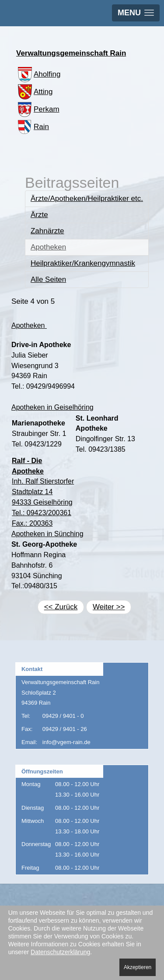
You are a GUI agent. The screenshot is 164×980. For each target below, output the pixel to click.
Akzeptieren (138, 967)
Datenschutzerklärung (60, 952)
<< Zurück (61, 607)
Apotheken (48, 247)
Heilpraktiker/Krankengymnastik (83, 263)
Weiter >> (109, 607)
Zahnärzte (47, 231)
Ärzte (39, 215)
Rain (33, 127)
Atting (34, 92)
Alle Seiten (48, 279)
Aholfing (38, 74)
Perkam (38, 109)
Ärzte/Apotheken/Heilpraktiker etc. (87, 198)
